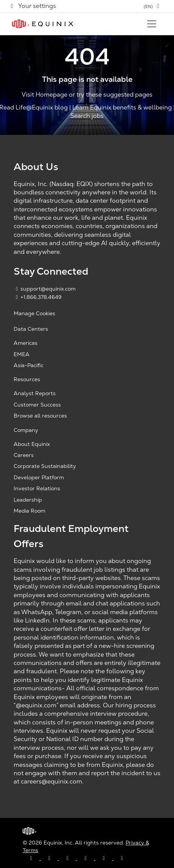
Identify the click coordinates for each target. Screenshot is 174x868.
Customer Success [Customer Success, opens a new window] (37, 405)
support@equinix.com (45, 289)
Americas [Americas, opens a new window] (26, 343)
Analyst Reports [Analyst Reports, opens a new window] (35, 393)
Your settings (33, 6)
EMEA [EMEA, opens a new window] (22, 354)
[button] (153, 6)
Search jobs (87, 116)
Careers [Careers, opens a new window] (24, 455)
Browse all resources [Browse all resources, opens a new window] (40, 416)
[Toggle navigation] (152, 24)
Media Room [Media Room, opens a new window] (30, 511)
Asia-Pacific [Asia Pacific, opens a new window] (29, 365)
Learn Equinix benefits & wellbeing (122, 107)
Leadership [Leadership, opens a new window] (28, 500)
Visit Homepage (44, 95)
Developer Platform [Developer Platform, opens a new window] (39, 477)
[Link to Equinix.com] (43, 24)
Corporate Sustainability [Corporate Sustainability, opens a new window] (45, 466)
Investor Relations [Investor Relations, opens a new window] (37, 488)
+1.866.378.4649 (38, 297)
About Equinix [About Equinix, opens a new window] (32, 444)
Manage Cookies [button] (34, 313)
